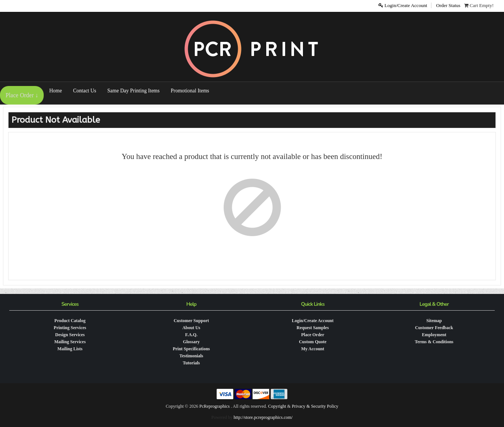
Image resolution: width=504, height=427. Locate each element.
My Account (313, 349)
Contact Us (85, 91)
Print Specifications (191, 349)
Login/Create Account (403, 5)
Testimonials (191, 356)
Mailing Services (70, 342)
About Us (191, 328)
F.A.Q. (191, 335)
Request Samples (313, 328)
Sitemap (434, 321)
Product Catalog (70, 321)
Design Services (70, 335)
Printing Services (70, 328)
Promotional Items (190, 91)
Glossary (191, 342)
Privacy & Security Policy (315, 406)
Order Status (448, 5)
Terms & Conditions (434, 342)
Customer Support (191, 321)
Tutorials (191, 363)
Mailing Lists (70, 349)
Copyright (277, 406)
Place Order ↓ (22, 95)
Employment (434, 335)
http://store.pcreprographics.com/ (263, 417)
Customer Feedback (434, 328)
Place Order (313, 335)
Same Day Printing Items (133, 91)
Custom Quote (313, 342)
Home (56, 91)
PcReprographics (214, 406)
